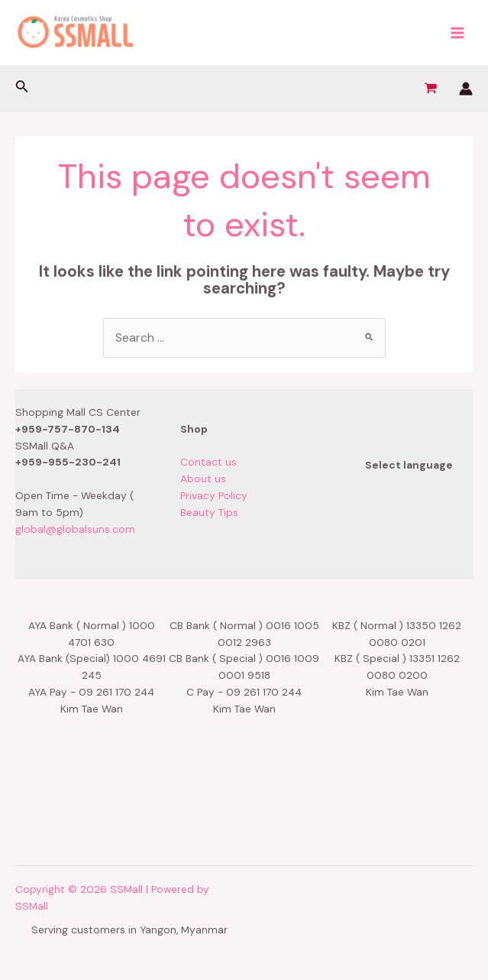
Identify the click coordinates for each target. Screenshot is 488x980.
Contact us (208, 462)
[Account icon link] (466, 89)
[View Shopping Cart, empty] (430, 89)
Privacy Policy (214, 495)
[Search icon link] (22, 88)
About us (203, 479)
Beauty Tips (209, 512)
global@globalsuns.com (75, 529)
